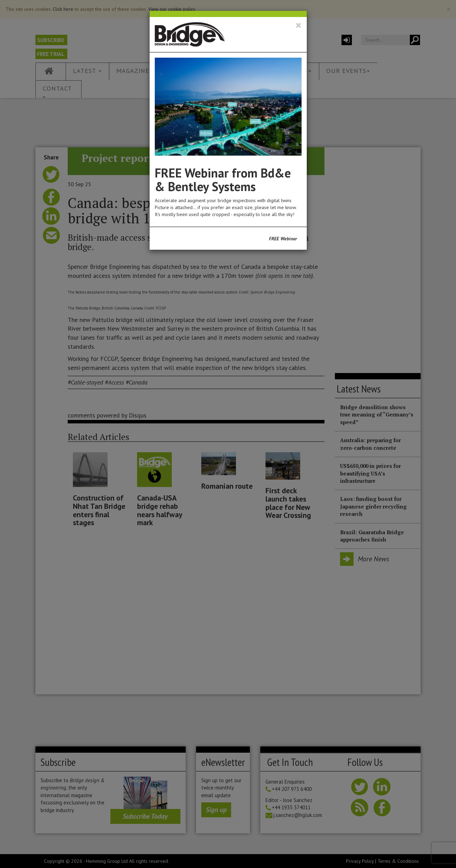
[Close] (299, 25)
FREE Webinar (283, 239)
